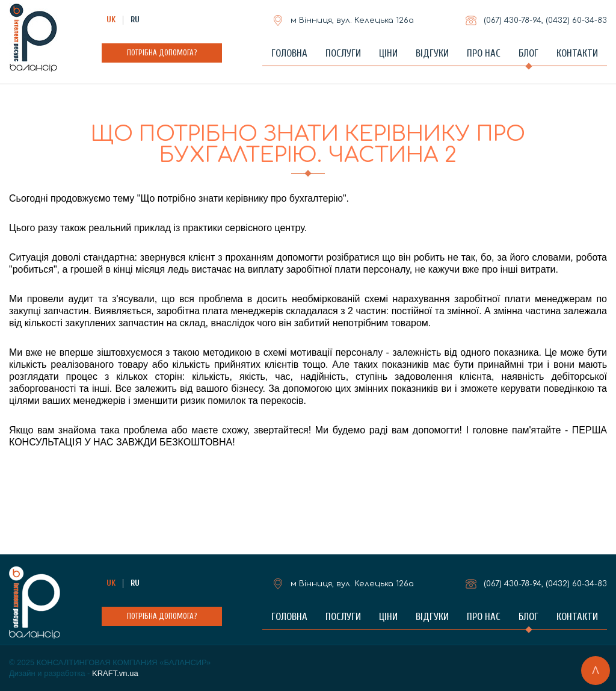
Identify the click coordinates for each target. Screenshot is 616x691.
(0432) (576, 20)
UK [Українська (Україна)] (111, 20)
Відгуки (432, 53)
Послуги (343, 53)
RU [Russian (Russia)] (135, 20)
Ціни (388, 53)
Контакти (577, 53)
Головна (289, 53)
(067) (513, 20)
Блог (528, 53)
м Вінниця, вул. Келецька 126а (352, 20)
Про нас (484, 53)
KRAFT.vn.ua (115, 673)
